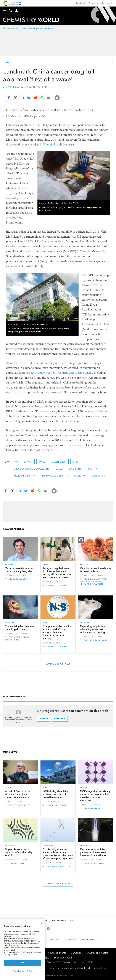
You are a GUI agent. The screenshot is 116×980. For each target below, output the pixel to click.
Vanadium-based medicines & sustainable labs (96, 570)
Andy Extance (15, 87)
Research (85, 787)
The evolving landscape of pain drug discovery (20, 628)
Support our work (63, 958)
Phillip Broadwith (96, 640)
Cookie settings (23, 971)
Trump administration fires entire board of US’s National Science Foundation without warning (57, 632)
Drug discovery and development (32, 469)
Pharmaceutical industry (55, 476)
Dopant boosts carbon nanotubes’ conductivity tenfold (19, 852)
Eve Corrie (16, 637)
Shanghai (49, 144)
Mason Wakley (19, 579)
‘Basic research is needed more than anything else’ (19, 570)
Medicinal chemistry (25, 476)
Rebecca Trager (57, 586)
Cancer (42, 462)
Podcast (85, 564)
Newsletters (13, 29)
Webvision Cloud (65, 976)
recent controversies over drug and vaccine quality (61, 373)
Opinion (9, 622)
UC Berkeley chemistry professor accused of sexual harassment (55, 794)
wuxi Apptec (98, 476)
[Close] (42, 923)
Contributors (59, 921)
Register (60, 719)
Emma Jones (13, 640)
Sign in (44, 719)
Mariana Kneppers (96, 579)
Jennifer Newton (91, 584)
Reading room (36, 29)
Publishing (81, 3)
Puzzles (49, 29)
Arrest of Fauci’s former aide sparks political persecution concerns (18, 794)
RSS (71, 921)
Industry (93, 469)
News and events (57, 953)
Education (93, 3)
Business (28, 462)
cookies (101, 968)
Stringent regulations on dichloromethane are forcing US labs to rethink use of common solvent (57, 573)
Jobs (24, 29)
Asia (16, 462)
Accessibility (72, 940)
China (75, 462)
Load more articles (58, 664)
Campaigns (77, 953)
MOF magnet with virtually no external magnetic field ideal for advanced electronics (95, 796)
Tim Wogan (16, 863)
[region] (23, 949)
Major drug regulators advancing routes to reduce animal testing (92, 629)
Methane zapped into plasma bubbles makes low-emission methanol (93, 852)
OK (23, 963)
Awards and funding (98, 953)
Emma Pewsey (89, 582)
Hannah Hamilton (58, 866)
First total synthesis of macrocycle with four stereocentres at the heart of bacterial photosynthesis (58, 854)
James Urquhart (95, 863)
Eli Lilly (59, 469)
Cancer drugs (59, 462)
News (6, 63)
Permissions (88, 940)
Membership (107, 3)
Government (75, 469)
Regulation (80, 476)
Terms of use (55, 940)
